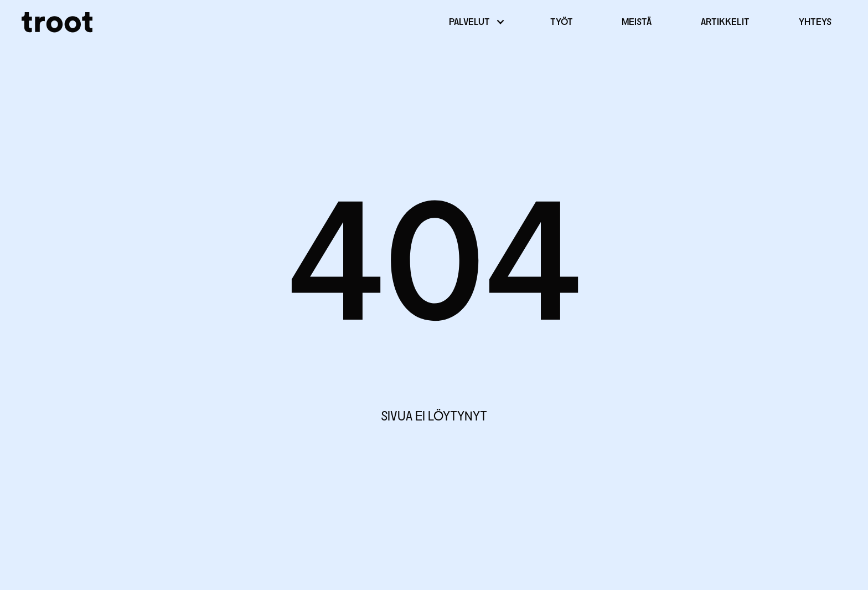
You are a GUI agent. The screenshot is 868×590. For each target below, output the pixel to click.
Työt (562, 22)
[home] (57, 22)
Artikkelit (725, 22)
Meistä (637, 22)
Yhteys (815, 22)
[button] (475, 22)
